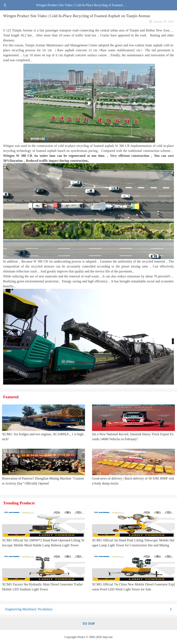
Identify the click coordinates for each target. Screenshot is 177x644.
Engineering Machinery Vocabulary (29, 609)
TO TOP (88, 624)
